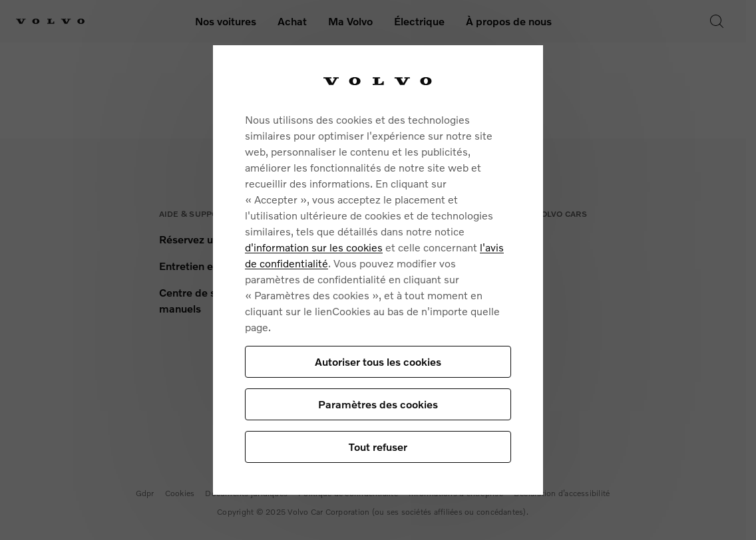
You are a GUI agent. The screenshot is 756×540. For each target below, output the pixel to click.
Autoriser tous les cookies (378, 361)
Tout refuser (378, 447)
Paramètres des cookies (378, 404)
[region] (378, 270)
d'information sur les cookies (314, 247)
